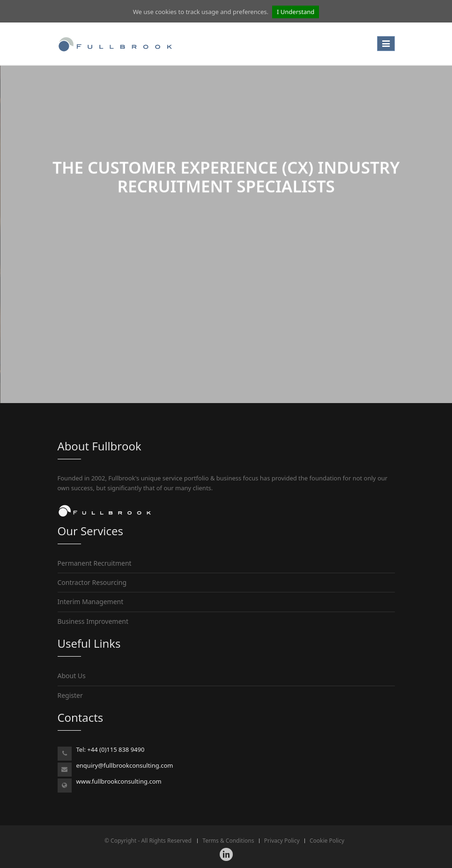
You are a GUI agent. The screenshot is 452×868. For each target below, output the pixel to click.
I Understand (296, 12)
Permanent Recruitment (95, 563)
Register (70, 695)
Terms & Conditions (228, 841)
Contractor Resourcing (92, 582)
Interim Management (91, 602)
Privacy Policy (282, 841)
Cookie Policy (327, 841)
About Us (72, 676)
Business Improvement (93, 621)
